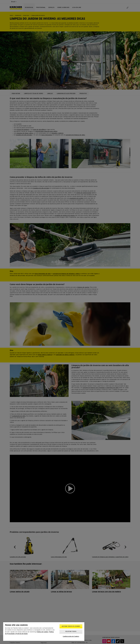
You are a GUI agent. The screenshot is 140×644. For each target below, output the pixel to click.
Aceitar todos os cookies (71, 626)
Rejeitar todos (71, 632)
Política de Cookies (43, 632)
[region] (44, 631)
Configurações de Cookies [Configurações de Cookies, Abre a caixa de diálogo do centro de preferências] (71, 637)
